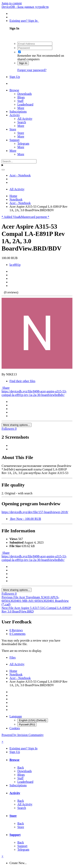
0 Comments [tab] (17, 634)
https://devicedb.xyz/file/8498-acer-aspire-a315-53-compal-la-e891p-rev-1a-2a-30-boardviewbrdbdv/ (34, 393)
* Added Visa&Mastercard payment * (25, 217)
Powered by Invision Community (23, 735)
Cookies (15, 728)
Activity (15, 115)
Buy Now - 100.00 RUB (25, 519)
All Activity (25, 119)
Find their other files (22, 381)
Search (22, 122)
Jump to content (12, 3)
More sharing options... (17, 425)
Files (13, 657)
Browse (14, 90)
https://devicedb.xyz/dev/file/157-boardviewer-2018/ (35, 512)
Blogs (21, 97)
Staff (20, 101)
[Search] (19, 161)
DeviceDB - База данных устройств (25, 7)
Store (13, 129)
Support (15, 140)
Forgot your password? (32, 70)
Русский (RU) (27, 724)
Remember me (27, 56)
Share (6, 388)
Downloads (25, 94)
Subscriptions (18, 112)
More (21, 108)
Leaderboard (25, 104)
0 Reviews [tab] (16, 630)
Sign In (23, 63)
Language (16, 716)
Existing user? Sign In (24, 21)
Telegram (23, 144)
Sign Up (15, 77)
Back (21, 768)
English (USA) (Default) (33, 720)
